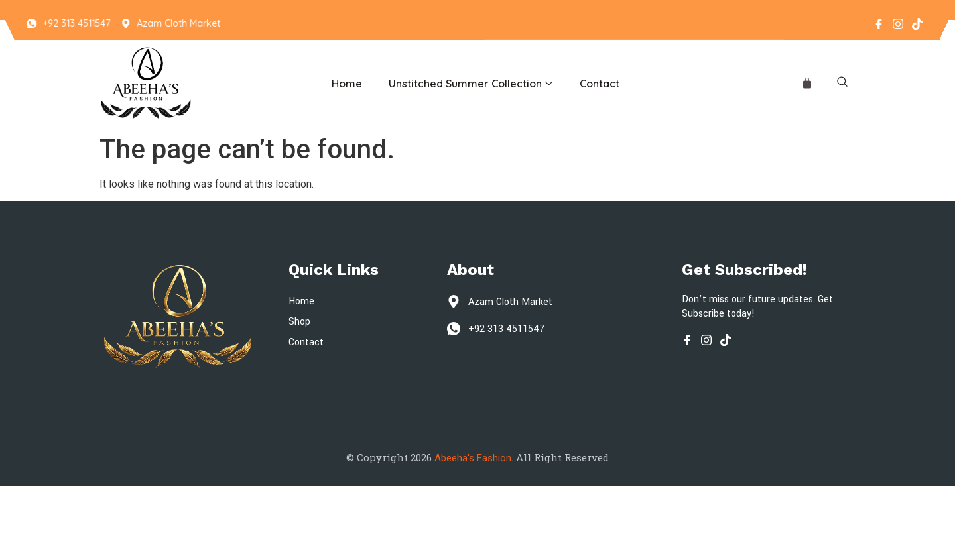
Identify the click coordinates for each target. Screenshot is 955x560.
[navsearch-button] (842, 84)
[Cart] (807, 84)
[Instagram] (897, 23)
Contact (600, 84)
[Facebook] (878, 23)
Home (347, 84)
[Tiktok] (917, 23)
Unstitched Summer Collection (471, 84)
